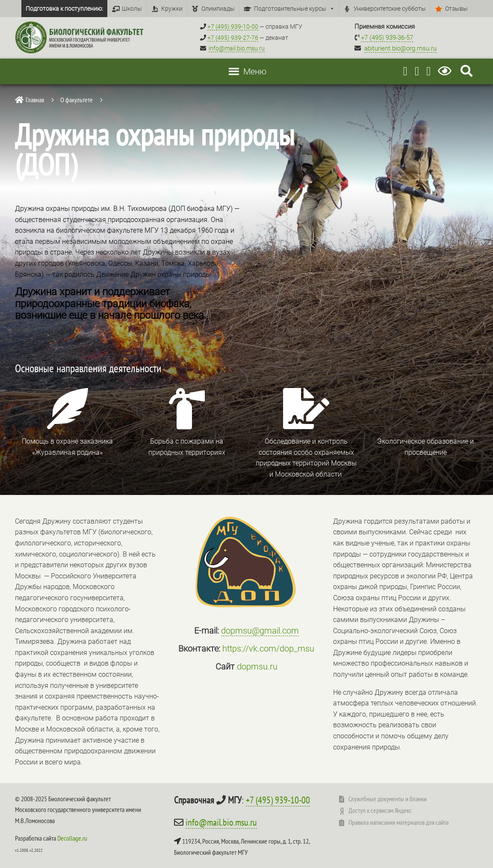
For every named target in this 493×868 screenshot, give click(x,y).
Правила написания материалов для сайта (399, 822)
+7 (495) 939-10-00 (278, 800)
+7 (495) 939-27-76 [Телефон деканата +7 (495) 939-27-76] (233, 38)
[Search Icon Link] (466, 71)
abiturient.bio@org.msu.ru (400, 48)
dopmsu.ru (257, 667)
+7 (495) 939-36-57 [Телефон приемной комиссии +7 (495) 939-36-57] (387, 38)
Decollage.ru (72, 838)
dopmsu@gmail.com (260, 631)
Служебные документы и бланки (388, 799)
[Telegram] (405, 71)
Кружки (172, 9)
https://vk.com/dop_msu (268, 649)
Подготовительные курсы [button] (294, 9)
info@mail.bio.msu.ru (237, 48)
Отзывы (456, 9)
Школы (132, 9)
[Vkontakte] (428, 71)
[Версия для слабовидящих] (446, 71)
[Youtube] (417, 71)
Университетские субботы (390, 9)
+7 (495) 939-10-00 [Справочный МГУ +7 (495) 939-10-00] (233, 27)
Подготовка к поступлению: (64, 9)
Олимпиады (218, 9)
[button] (255, 71)
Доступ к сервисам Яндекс (380, 810)
